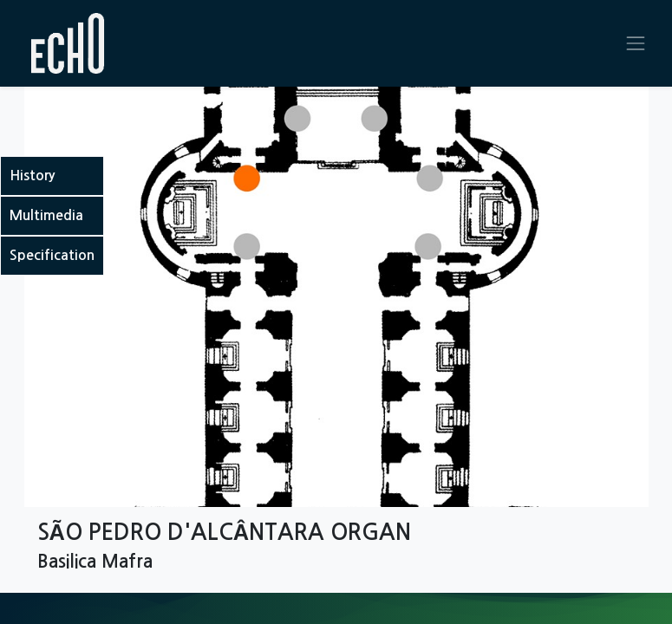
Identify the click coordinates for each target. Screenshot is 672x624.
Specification (52, 255)
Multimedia (46, 215)
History (32, 175)
